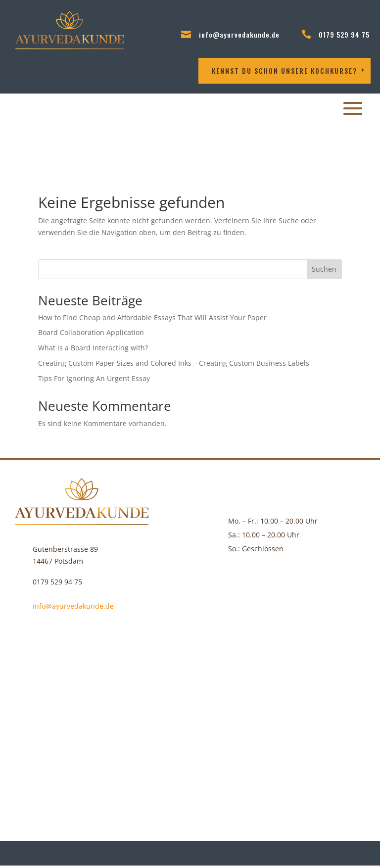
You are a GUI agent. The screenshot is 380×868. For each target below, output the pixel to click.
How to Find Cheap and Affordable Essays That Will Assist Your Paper (152, 317)
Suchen (324, 269)
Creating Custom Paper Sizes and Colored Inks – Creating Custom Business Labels (174, 363)
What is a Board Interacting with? (93, 348)
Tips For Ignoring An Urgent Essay (94, 378)
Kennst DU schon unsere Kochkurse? (285, 71)
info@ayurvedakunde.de (239, 34)
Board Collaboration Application (91, 332)
